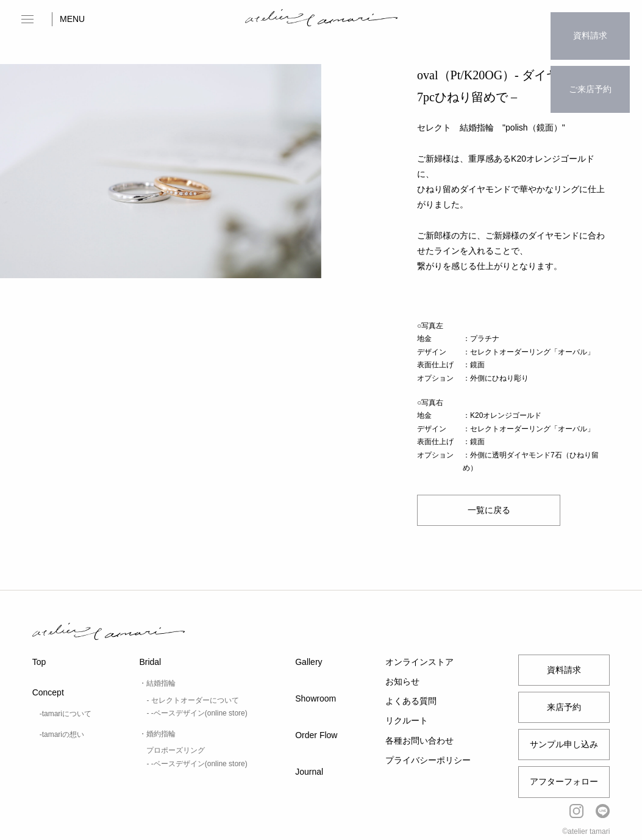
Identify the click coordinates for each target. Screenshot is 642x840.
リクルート (407, 720)
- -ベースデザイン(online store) (197, 713)
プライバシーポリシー (428, 760)
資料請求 (590, 27)
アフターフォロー (564, 781)
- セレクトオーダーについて (192, 700)
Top (39, 662)
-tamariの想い (62, 734)
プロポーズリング (176, 750)
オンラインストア (419, 662)
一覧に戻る (489, 510)
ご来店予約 (590, 65)
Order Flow (316, 735)
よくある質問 (411, 701)
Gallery (309, 662)
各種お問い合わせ (419, 741)
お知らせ (402, 681)
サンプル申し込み (564, 744)
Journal (309, 772)
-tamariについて (66, 714)
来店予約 (564, 707)
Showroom (316, 698)
